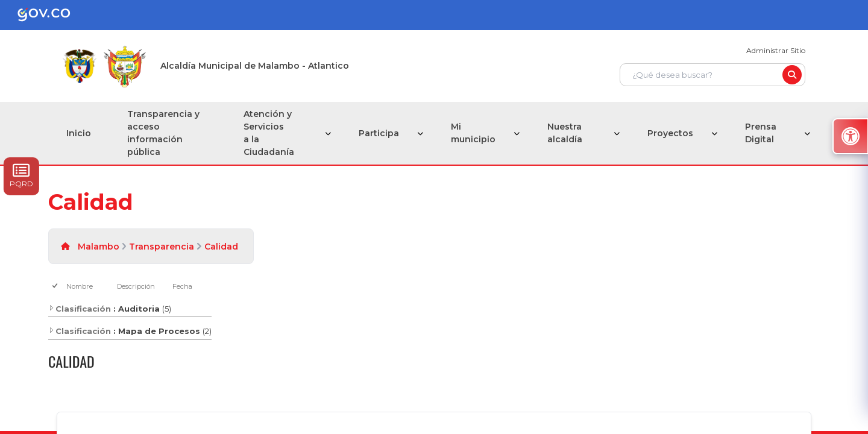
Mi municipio (473, 133)
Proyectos (670, 133)
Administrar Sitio (776, 50)
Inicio (79, 133)
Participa (379, 133)
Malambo (99, 247)
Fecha (182, 286)
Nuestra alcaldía (565, 133)
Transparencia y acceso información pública (163, 133)
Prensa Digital (761, 133)
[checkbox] (56, 287)
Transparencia (162, 247)
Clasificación (80, 309)
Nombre (80, 286)
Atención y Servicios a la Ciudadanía (269, 133)
